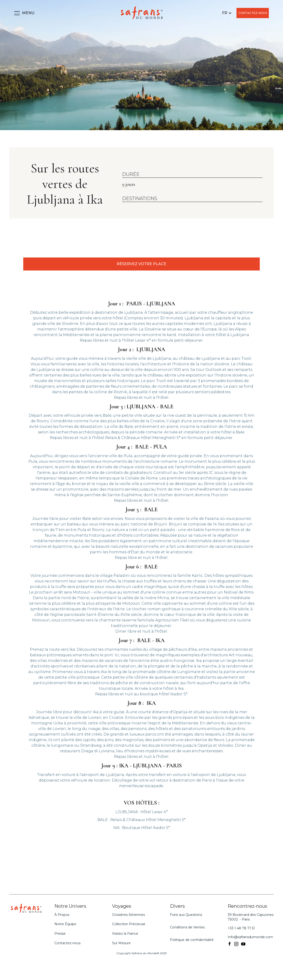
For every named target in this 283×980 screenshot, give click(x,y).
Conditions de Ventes (187, 927)
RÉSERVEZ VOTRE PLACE (141, 264)
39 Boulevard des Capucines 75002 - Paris (251, 917)
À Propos (62, 915)
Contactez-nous (67, 943)
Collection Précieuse (129, 924)
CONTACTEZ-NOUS (253, 13)
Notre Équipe (65, 924)
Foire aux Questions (186, 915)
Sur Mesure (121, 943)
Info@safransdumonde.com (250, 937)
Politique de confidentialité (192, 940)
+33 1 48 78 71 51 (241, 928)
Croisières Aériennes (128, 915)
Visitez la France (125, 934)
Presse (60, 934)
